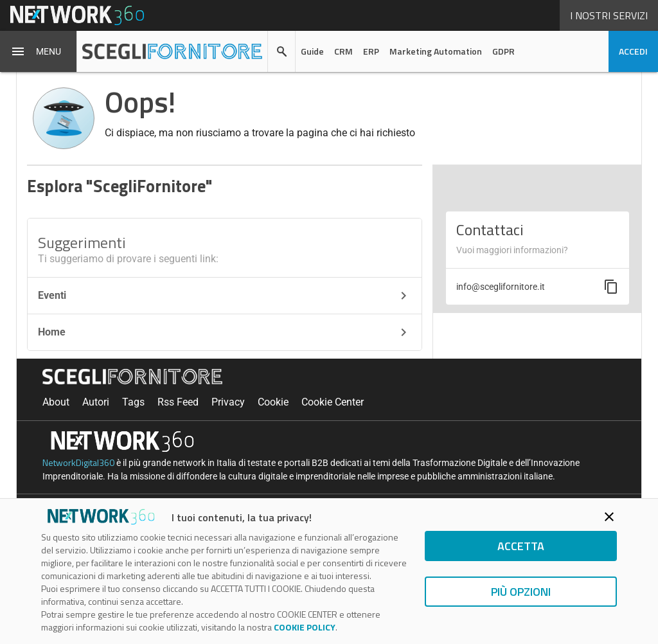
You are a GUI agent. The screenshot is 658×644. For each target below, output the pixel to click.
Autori (96, 402)
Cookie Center (333, 402)
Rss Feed (178, 402)
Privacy (228, 402)
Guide (312, 51)
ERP (371, 51)
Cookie (273, 402)
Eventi (225, 296)
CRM (343, 51)
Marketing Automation (436, 51)
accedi (633, 51)
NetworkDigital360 (78, 462)
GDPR (503, 51)
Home (225, 332)
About (56, 402)
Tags (133, 402)
